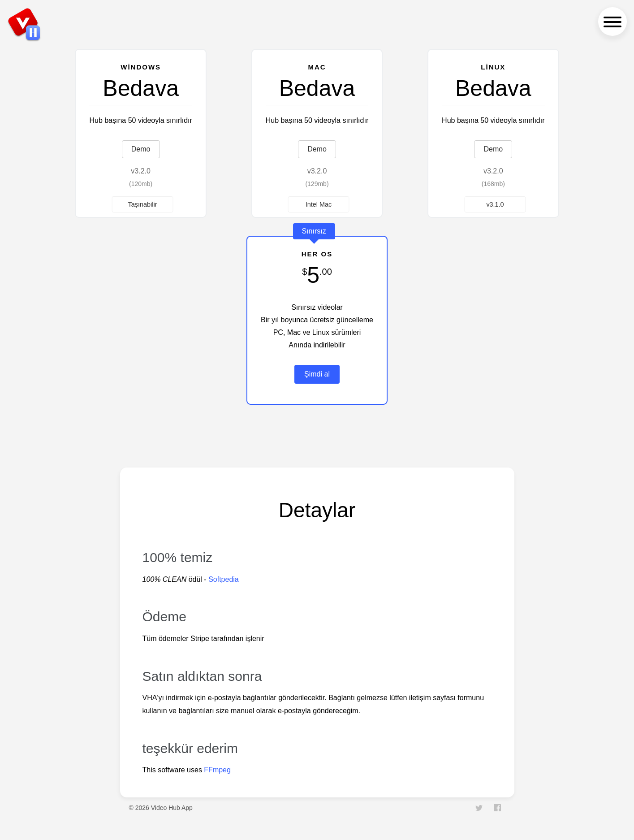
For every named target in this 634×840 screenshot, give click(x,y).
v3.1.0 (495, 204)
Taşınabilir (143, 204)
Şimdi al (317, 374)
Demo (141, 149)
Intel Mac (319, 204)
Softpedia (224, 579)
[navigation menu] (612, 22)
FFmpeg (217, 770)
